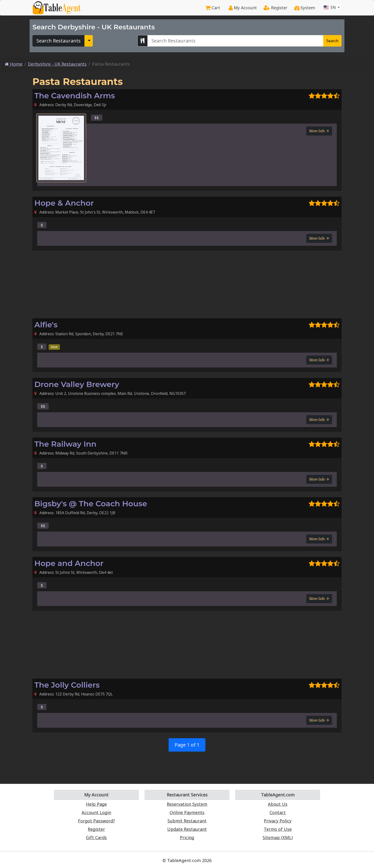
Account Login (96, 812)
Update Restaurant (187, 829)
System (305, 8)
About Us (278, 804)
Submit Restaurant (187, 821)
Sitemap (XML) (278, 837)
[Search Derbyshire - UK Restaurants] (235, 41)
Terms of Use (278, 829)
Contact (278, 812)
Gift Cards (96, 837)
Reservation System (187, 804)
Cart (213, 8)
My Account (243, 8)
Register (275, 8)
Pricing (187, 837)
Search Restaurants (59, 41)
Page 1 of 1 (187, 745)
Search (332, 41)
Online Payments (187, 812)
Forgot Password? (96, 821)
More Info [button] (319, 131)
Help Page (96, 804)
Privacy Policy (278, 821)
